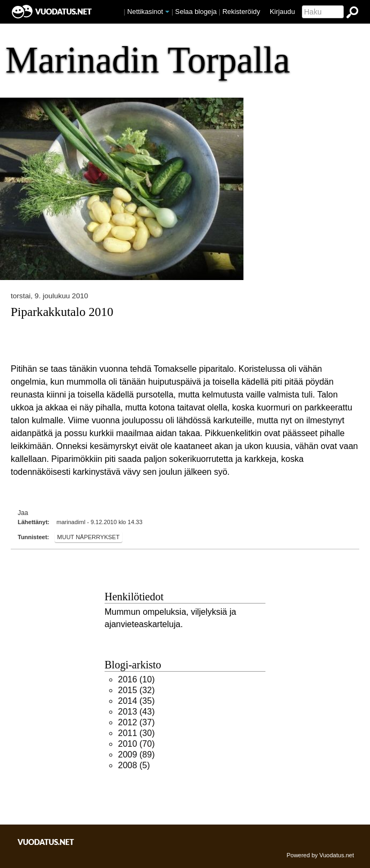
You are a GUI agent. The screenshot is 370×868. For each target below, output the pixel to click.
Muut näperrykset (88, 537)
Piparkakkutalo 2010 (62, 312)
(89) (136, 755)
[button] (167, 12)
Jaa (23, 513)
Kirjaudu (282, 12)
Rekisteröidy (241, 12)
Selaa (196, 12)
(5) (134, 765)
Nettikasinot (145, 12)
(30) (136, 733)
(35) (136, 701)
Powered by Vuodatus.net (320, 855)
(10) (136, 679)
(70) (136, 744)
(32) (136, 690)
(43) (136, 712)
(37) (136, 722)
